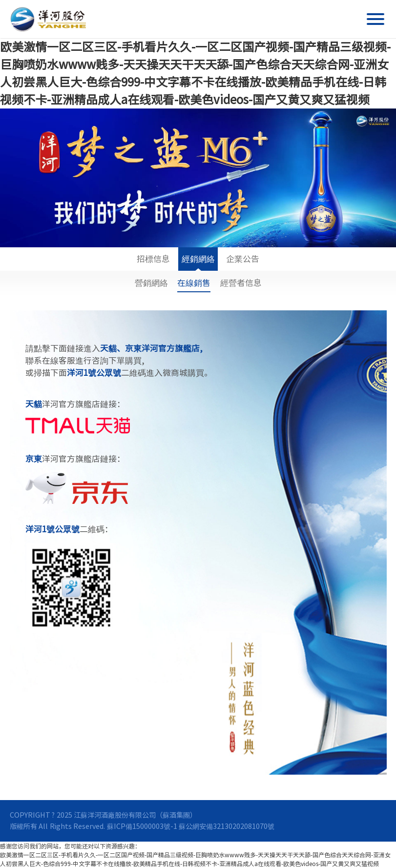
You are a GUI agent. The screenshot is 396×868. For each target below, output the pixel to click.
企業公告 (243, 263)
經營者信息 (241, 283)
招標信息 (153, 263)
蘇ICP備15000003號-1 (142, 826)
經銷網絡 (198, 263)
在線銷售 (194, 283)
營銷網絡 (151, 283)
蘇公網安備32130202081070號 (227, 826)
